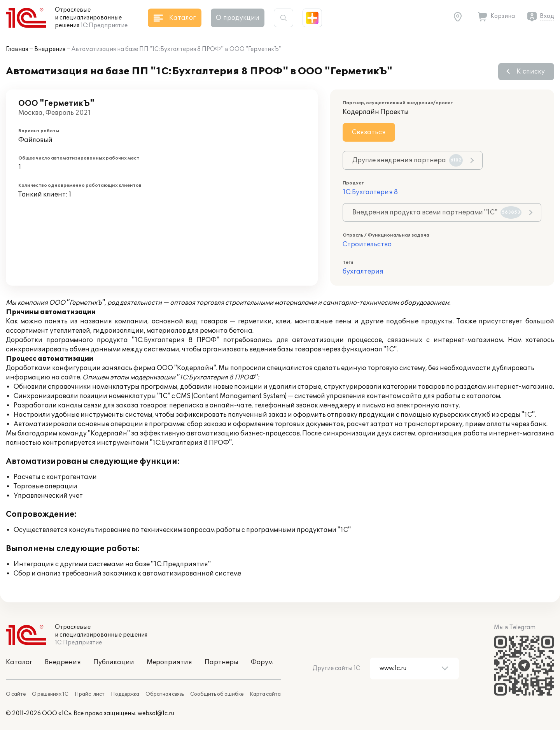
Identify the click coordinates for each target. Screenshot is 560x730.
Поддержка (125, 694)
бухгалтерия (363, 272)
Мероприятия (169, 662)
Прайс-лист (90, 694)
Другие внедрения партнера (408, 160)
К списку (531, 72)
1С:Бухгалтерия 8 (370, 192)
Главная (17, 49)
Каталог (19, 662)
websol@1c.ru (156, 713)
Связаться (369, 132)
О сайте (16, 694)
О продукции (238, 18)
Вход (547, 16)
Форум (262, 662)
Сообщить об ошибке (217, 694)
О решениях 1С (50, 694)
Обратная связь (165, 694)
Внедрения (50, 49)
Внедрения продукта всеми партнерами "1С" (437, 212)
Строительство (367, 244)
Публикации (114, 662)
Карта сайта (265, 694)
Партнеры (221, 662)
